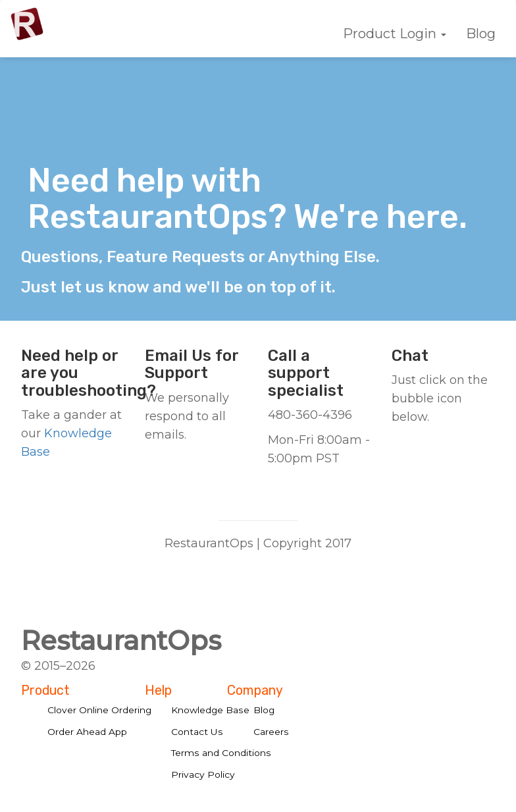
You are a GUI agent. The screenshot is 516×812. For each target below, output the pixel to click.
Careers (271, 732)
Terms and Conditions (221, 753)
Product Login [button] (395, 34)
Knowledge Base (210, 710)
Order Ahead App (87, 732)
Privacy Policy (203, 774)
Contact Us (197, 732)
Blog (481, 34)
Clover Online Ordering (99, 710)
